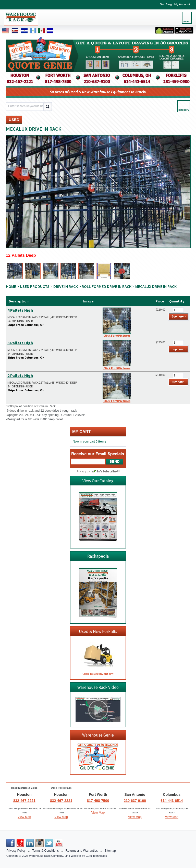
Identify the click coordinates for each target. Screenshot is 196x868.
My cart (82, 432)
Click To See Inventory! (98, 674)
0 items (101, 442)
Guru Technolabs (96, 856)
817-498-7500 (98, 801)
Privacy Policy (16, 851)
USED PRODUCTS (35, 286)
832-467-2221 (24, 801)
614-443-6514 (172, 801)
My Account (182, 4)
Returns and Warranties (82, 851)
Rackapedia (98, 556)
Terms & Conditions (45, 851)
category (184, 110)
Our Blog (166, 4)
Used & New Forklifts (98, 631)
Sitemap (110, 851)
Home (11, 286)
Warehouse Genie (98, 735)
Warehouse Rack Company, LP (48, 856)
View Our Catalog (98, 481)
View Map (24, 817)
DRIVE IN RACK (66, 286)
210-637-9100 (135, 801)
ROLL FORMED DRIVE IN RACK (107, 286)
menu (187, 21)
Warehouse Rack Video (98, 687)
